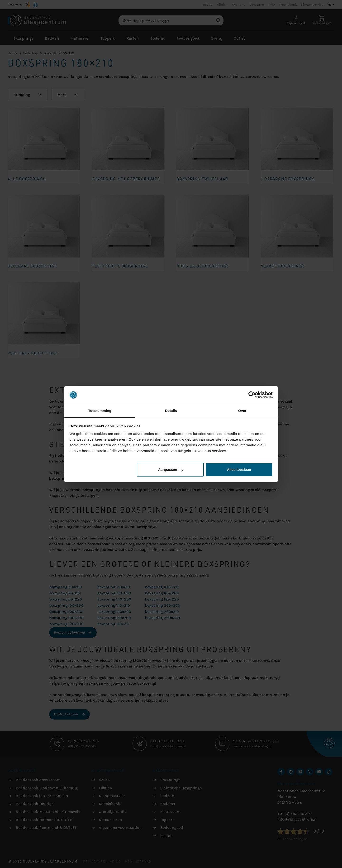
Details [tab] (171, 411)
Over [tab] (242, 411)
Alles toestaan (239, 470)
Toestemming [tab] (100, 411)
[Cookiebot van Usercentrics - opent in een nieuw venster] (252, 395)
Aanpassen (171, 470)
